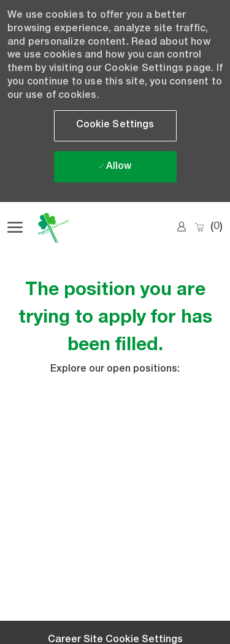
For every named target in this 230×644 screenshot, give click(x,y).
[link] (182, 227)
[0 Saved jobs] (208, 227)
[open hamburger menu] (15, 228)
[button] (115, 126)
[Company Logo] (69, 228)
